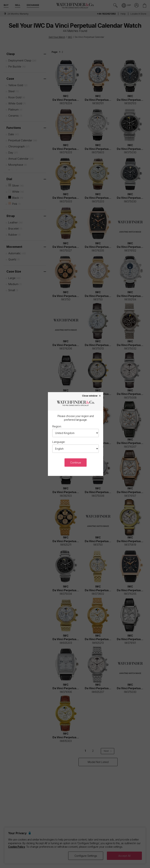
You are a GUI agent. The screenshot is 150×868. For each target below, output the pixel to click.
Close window (92, 396)
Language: (59, 442)
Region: (57, 426)
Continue (76, 463)
